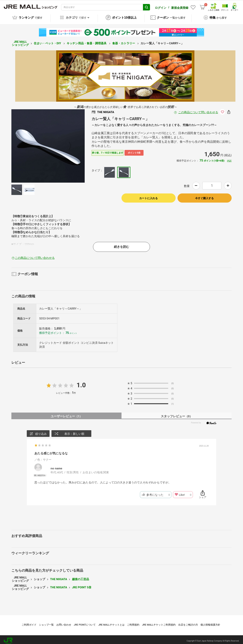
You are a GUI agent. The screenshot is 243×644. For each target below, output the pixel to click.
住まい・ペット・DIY (48, 41)
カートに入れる (148, 196)
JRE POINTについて (85, 622)
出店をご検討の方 (188, 622)
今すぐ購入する (204, 196)
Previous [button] (28, 143)
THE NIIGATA (59, 577)
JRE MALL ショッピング (20, 41)
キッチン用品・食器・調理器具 (87, 41)
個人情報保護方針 (210, 622)
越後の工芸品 (80, 577)
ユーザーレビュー (67, 414)
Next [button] (68, 143)
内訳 (229, 158)
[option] (48, 143)
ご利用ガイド (29, 622)
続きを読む (121, 244)
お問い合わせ (64, 622)
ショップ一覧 (46, 622)
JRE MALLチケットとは (111, 622)
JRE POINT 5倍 (82, 585)
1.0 (81, 382)
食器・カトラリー (124, 41)
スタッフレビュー (177, 414)
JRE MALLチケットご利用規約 (159, 622)
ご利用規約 (133, 622)
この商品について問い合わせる (198, 110)
